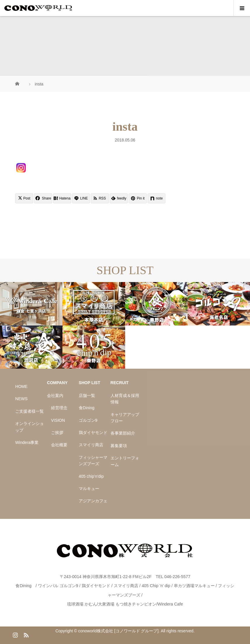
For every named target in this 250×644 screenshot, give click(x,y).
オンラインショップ (29, 427)
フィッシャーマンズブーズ (93, 461)
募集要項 (119, 446)
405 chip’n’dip (91, 476)
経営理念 (59, 408)
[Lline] (81, 198)
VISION (58, 420)
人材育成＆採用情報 (125, 399)
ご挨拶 (57, 433)
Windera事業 (27, 442)
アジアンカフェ (93, 501)
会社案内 (55, 395)
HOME (21, 386)
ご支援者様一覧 (29, 411)
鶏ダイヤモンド (93, 433)
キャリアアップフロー (125, 418)
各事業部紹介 (123, 433)
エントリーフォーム (125, 461)
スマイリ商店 (91, 445)
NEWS (21, 399)
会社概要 (59, 445)
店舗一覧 (87, 395)
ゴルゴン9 (88, 420)
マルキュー (89, 489)
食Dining (87, 408)
